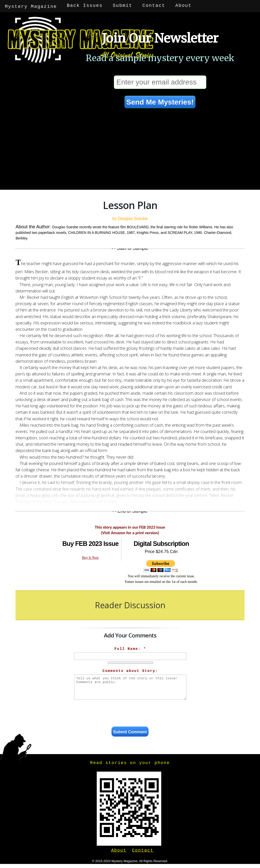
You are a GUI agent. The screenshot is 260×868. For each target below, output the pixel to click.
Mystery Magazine (31, 6)
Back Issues (85, 6)
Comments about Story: (130, 670)
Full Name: (130, 648)
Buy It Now (90, 557)
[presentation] (130, 713)
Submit (123, 6)
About (184, 6)
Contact (154, 6)
